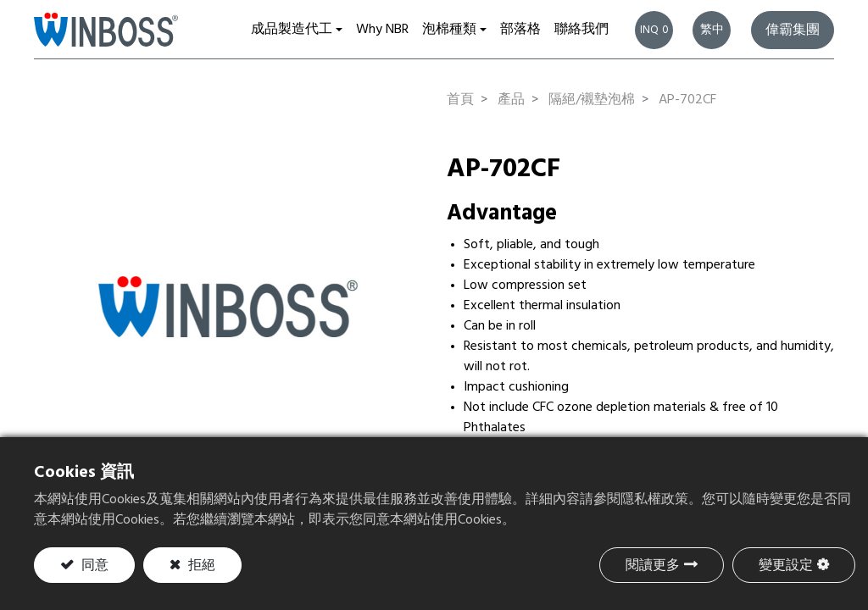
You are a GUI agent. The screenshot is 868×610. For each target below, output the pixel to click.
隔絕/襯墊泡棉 (592, 100)
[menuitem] (382, 30)
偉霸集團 (793, 30)
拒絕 (200, 566)
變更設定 (786, 566)
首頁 (460, 100)
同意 (93, 566)
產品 (511, 100)
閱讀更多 (653, 566)
